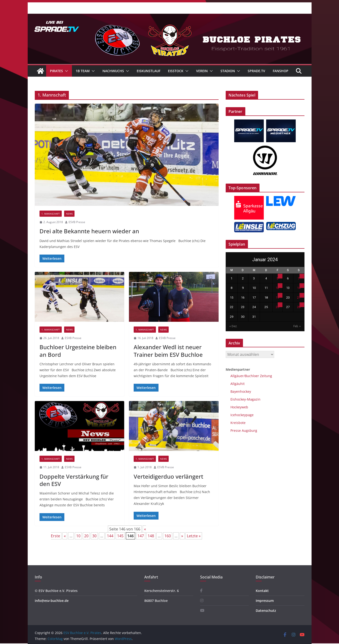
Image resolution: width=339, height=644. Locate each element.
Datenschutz (266, 611)
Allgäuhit (238, 384)
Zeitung (266, 376)
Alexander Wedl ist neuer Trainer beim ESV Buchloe (168, 351)
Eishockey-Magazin (245, 399)
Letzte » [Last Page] (194, 536)
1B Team (83, 71)
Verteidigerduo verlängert (168, 476)
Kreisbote (238, 423)
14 (299, 288)
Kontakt (262, 591)
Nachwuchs (113, 71)
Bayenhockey (241, 391)
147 (141, 536)
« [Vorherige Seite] (65, 536)
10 (78, 536)
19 (277, 298)
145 (120, 536)
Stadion (228, 71)
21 (299, 298)
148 (151, 536)
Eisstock (176, 71)
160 (168, 536)
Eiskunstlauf (149, 71)
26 (277, 307)
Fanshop (281, 71)
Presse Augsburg (244, 430)
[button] (66, 71)
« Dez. (233, 326)
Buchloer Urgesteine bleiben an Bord (78, 351)
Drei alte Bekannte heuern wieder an (89, 231)
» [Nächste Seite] (182, 536)
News (69, 214)
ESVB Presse (77, 222)
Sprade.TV (256, 71)
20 (86, 536)
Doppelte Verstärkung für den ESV (74, 480)
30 (94, 536)
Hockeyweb (239, 407)
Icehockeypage (242, 415)
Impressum (265, 601)
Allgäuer (237, 376)
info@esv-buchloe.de (52, 601)
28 (299, 307)
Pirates (56, 71)
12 (277, 288)
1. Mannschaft (51, 214)
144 (110, 536)
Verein (202, 71)
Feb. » (297, 326)
